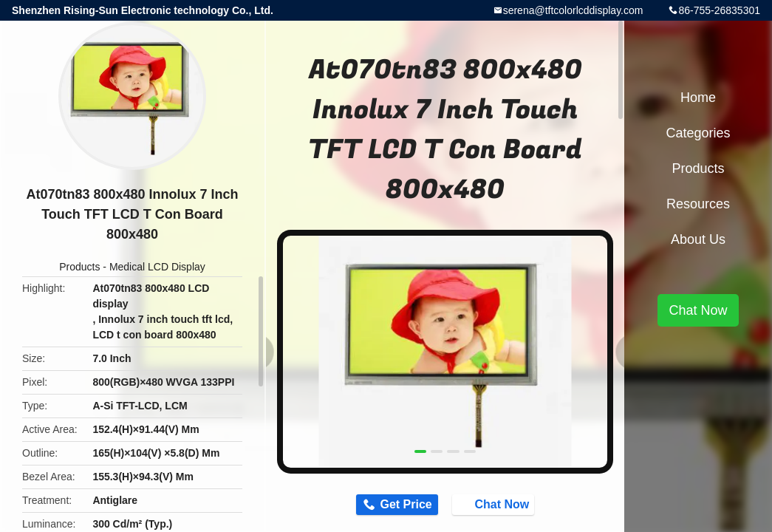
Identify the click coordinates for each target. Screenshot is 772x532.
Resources (698, 204)
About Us (698, 239)
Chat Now (501, 505)
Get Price (400, 506)
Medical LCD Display (157, 267)
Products (79, 267)
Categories (698, 133)
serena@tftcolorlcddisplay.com (573, 10)
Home (698, 98)
